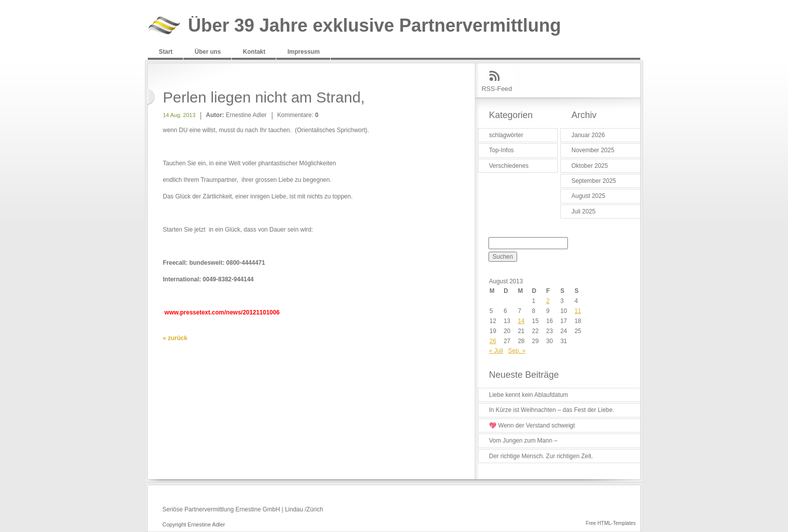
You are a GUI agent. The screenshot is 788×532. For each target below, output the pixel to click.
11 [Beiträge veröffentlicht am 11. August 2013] (578, 311)
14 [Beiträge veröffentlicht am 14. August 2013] (521, 321)
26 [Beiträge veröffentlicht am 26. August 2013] (493, 341)
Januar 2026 (588, 135)
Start (166, 52)
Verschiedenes (509, 166)
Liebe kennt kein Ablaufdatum (528, 395)
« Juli (496, 351)
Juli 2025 (583, 211)
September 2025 (594, 181)
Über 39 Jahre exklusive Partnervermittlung (374, 26)
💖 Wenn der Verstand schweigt (532, 425)
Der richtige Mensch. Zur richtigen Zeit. (541, 456)
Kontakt (254, 52)
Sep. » (517, 351)
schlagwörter (506, 135)
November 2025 (593, 150)
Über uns (208, 52)
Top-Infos (501, 150)
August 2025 (588, 196)
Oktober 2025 (590, 166)
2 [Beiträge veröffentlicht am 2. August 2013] (548, 301)
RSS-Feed (497, 89)
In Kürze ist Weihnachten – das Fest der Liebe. (552, 410)
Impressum (304, 52)
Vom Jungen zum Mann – (523, 441)
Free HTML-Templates (611, 523)
